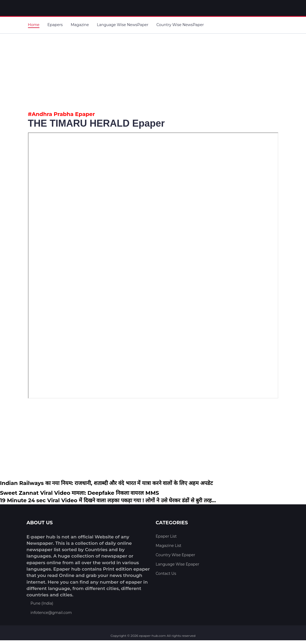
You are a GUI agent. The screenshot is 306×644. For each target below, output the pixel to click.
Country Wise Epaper (176, 555)
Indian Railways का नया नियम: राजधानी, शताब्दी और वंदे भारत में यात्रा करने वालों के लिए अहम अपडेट (106, 483)
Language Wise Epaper (178, 564)
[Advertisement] (153, 71)
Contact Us (166, 574)
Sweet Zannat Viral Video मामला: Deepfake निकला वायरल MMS (79, 493)
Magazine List (169, 546)
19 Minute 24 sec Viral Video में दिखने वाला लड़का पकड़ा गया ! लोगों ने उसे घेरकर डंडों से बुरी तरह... (108, 500)
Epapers (55, 25)
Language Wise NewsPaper (123, 25)
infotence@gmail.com (51, 613)
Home (34, 25)
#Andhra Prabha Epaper (62, 114)
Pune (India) (42, 603)
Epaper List (166, 536)
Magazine (80, 25)
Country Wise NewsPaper (180, 25)
